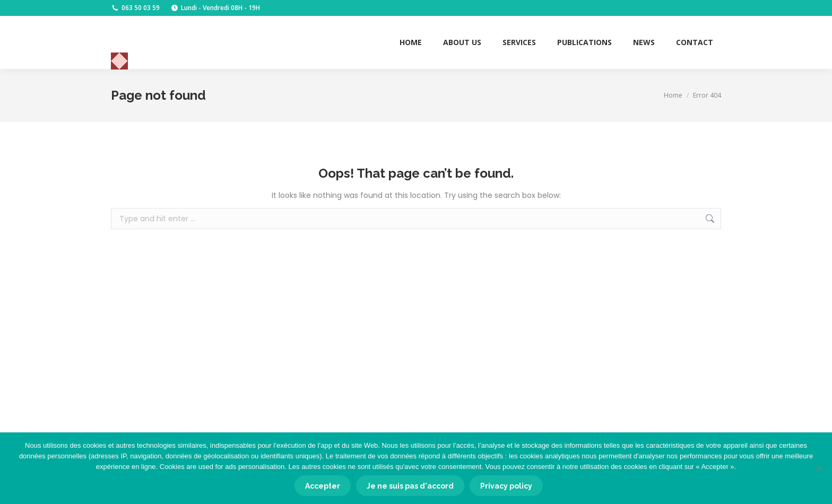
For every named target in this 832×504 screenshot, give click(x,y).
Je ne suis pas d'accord (410, 486)
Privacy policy (506, 486)
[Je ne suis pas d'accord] (819, 468)
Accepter (323, 486)
